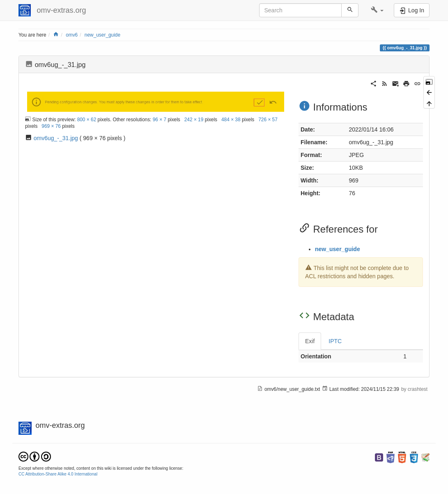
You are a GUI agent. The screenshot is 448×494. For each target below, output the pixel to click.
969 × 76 (51, 126)
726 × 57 (268, 119)
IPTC (335, 341)
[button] (377, 10)
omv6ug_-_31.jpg (56, 138)
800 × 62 (87, 119)
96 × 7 (160, 119)
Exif (310, 341)
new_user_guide (102, 35)
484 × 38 (231, 119)
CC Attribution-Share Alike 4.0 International (58, 474)
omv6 (72, 35)
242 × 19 (194, 119)
